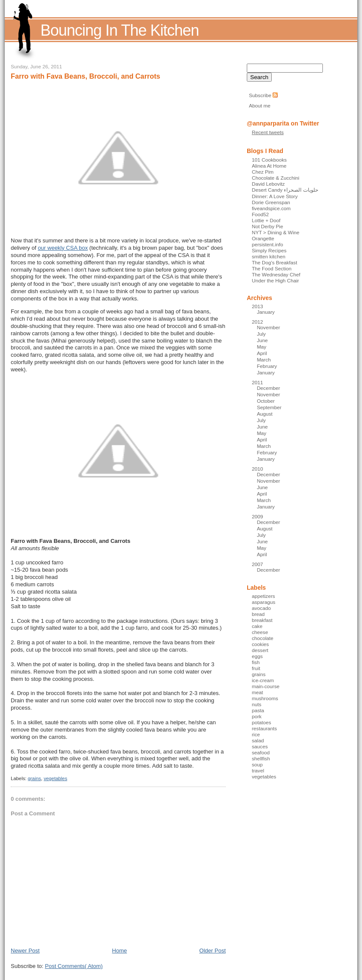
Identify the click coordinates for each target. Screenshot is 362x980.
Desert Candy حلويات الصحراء (285, 190)
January (266, 312)
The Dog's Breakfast (275, 262)
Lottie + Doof (266, 220)
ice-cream (263, 680)
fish (256, 662)
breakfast (262, 620)
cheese (260, 632)
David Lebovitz (268, 184)
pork (257, 716)
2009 (258, 516)
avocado (261, 608)
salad (258, 740)
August (264, 414)
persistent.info (268, 244)
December (268, 388)
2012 (258, 322)
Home (120, 951)
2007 (258, 564)
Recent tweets (268, 132)
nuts (257, 704)
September (269, 407)
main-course (266, 686)
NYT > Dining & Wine (276, 232)
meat (258, 692)
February (267, 366)
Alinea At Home (269, 166)
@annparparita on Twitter (283, 123)
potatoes (262, 722)
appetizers (264, 596)
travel (258, 770)
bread (258, 614)
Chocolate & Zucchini (276, 178)
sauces (260, 746)
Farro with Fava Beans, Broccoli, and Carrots (86, 76)
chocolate (263, 638)
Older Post (213, 951)
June (262, 340)
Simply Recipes (269, 250)
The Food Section (272, 268)
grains (35, 778)
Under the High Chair (276, 280)
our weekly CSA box (63, 248)
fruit (256, 668)
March (264, 360)
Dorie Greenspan (271, 202)
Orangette (263, 238)
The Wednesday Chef (276, 274)
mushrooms (265, 698)
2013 (258, 306)
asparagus (264, 602)
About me (260, 106)
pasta (258, 710)
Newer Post (25, 951)
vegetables (56, 778)
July (261, 334)
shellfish (261, 758)
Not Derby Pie (268, 226)
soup (257, 764)
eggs (257, 656)
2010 (258, 469)
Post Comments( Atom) (74, 966)
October (266, 401)
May (261, 347)
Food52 (261, 214)
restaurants (264, 728)
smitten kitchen (269, 256)
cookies (261, 644)
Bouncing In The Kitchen (120, 30)
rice (256, 734)
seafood (261, 752)
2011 (258, 382)
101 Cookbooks (269, 160)
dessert (260, 650)
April (262, 353)
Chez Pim (263, 172)
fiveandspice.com (271, 208)
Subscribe (260, 95)
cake (257, 626)
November (268, 327)
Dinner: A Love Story (275, 196)
